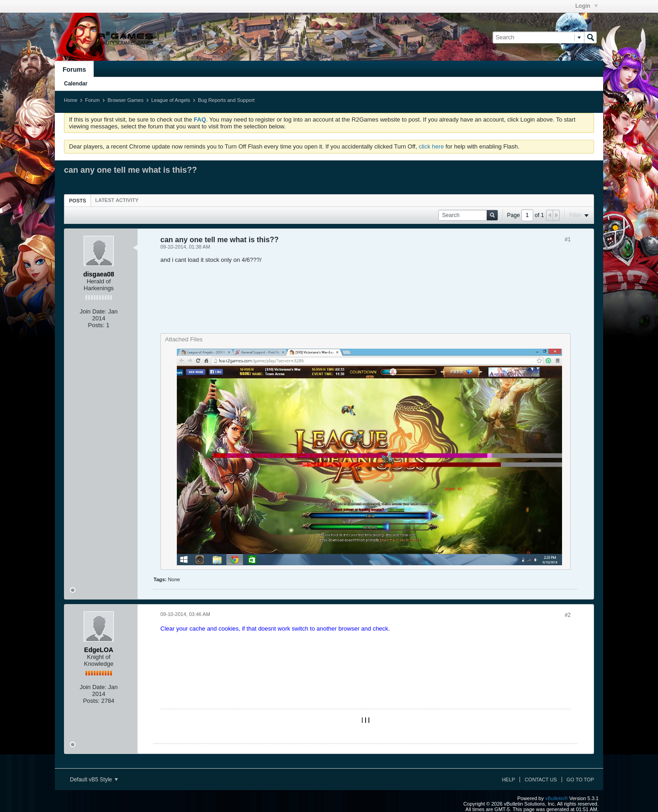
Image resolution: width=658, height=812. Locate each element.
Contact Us (541, 780)
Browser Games (125, 100)
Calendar (76, 84)
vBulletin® (557, 798)
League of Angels (171, 100)
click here (431, 146)
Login (586, 6)
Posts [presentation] (77, 201)
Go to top (580, 780)
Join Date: (93, 311)
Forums (74, 69)
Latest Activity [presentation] (117, 200)
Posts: (96, 325)
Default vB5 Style (94, 780)
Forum (92, 100)
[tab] (77, 200)
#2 (568, 615)
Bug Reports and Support (226, 100)
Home (71, 100)
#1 (568, 239)
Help (508, 780)
